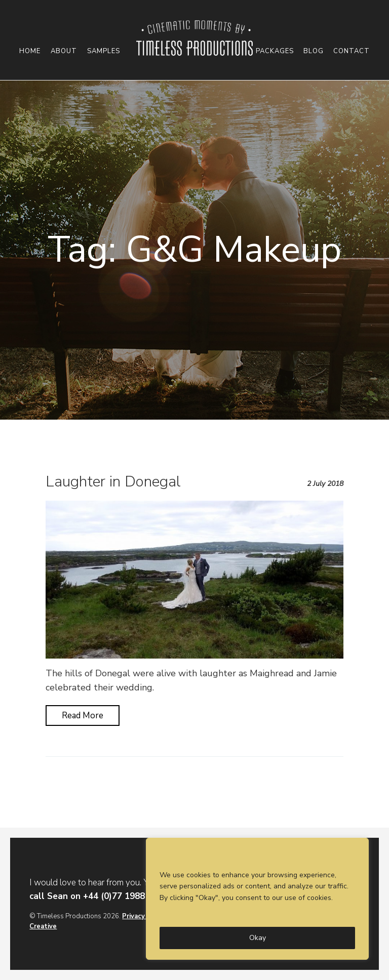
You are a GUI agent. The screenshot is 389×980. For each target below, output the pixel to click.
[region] (257, 899)
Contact (352, 51)
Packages (275, 51)
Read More (83, 716)
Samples (104, 51)
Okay (258, 938)
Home (30, 51)
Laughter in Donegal (113, 482)
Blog (314, 51)
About (64, 51)
